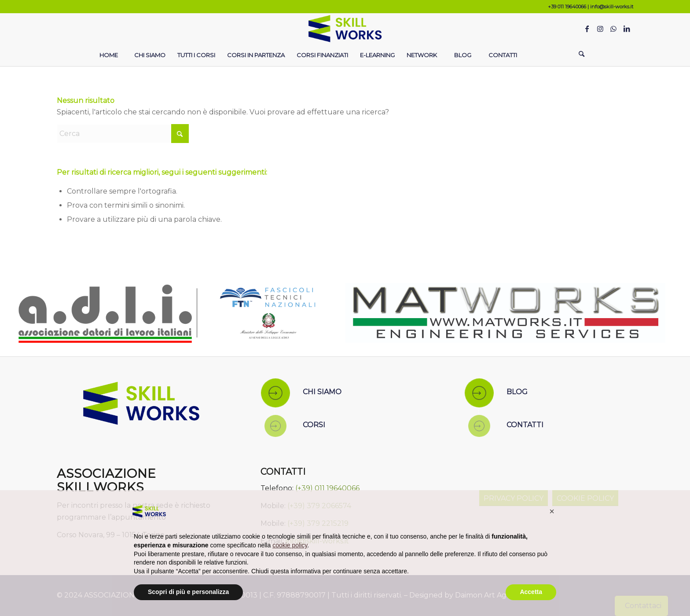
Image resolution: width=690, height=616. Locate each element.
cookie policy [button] (290, 545)
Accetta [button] (531, 592)
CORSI (314, 425)
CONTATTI (525, 425)
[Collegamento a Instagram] (600, 29)
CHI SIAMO (322, 392)
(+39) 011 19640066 (327, 488)
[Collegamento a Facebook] (587, 29)
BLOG (517, 392)
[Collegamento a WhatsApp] (613, 29)
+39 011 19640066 (567, 7)
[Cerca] (582, 55)
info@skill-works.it (612, 7)
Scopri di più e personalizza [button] (188, 592)
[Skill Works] (345, 29)
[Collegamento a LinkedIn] (627, 29)
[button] (552, 511)
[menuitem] (108, 55)
